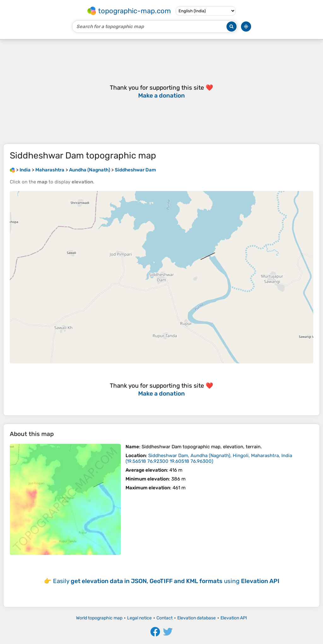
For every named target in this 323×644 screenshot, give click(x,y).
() (209, 458)
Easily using (166, 581)
